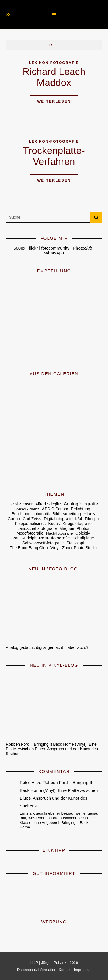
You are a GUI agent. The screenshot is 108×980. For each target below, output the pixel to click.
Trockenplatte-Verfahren (54, 156)
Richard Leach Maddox (54, 77)
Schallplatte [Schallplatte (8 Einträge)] (83, 538)
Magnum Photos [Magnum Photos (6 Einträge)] (74, 528)
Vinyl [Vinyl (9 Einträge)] (55, 548)
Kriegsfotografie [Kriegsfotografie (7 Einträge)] (77, 524)
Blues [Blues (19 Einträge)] (89, 514)
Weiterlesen (54, 101)
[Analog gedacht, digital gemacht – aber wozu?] (54, 608)
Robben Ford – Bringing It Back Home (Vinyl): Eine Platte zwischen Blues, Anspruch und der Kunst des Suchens (52, 749)
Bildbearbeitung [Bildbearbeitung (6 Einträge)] (67, 514)
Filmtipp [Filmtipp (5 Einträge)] (92, 519)
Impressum (83, 970)
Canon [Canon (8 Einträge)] (14, 519)
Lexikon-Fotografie (54, 63)
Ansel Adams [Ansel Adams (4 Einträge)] (28, 509)
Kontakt (65, 970)
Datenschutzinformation (37, 970)
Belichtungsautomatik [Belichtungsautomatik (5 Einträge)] (31, 514)
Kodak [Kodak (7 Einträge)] (54, 524)
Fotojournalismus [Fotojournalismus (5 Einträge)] (30, 524)
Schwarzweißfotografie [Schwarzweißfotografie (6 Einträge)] (43, 543)
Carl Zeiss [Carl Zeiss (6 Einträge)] (32, 519)
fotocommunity (55, 248)
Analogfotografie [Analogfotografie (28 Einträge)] (81, 504)
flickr (33, 248)
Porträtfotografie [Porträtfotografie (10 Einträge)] (55, 538)
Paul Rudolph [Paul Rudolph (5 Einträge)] (24, 538)
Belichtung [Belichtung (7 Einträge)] (80, 509)
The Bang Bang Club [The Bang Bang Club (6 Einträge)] (29, 548)
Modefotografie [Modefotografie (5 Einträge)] (30, 533)
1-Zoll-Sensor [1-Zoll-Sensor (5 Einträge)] (21, 504)
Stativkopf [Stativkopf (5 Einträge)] (75, 543)
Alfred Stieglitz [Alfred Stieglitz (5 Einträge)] (48, 504)
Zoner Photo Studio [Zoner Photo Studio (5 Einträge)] (79, 548)
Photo (83, 248)
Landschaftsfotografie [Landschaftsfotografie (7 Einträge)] (37, 528)
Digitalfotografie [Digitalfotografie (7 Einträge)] (58, 519)
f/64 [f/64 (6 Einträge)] (79, 519)
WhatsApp (54, 253)
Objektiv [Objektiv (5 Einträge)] (83, 533)
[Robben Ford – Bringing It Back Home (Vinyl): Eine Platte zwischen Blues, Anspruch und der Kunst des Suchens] (54, 705)
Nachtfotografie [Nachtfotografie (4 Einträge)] (59, 533)
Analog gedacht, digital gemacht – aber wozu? (47, 647)
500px (19, 248)
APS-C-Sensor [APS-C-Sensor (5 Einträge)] (55, 509)
